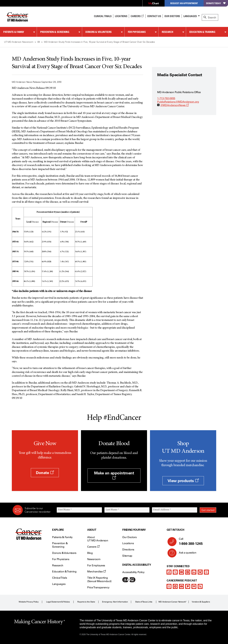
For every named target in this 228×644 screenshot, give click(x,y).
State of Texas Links (144, 602)
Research (167, 32)
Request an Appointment (184, 3)
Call (196, 542)
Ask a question (186, 554)
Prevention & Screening (55, 32)
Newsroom (94, 559)
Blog (90, 553)
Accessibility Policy (133, 572)
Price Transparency (98, 587)
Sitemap (127, 556)
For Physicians (137, 32)
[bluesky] (200, 572)
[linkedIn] (194, 572)
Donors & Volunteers (99, 32)
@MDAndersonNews (174, 105)
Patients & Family (14, 32)
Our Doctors (172, 16)
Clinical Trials (103, 16)
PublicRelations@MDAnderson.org (178, 102)
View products (183, 481)
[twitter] (175, 572)
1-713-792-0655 (166, 98)
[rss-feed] (200, 586)
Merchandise (97, 572)
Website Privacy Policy (29, 602)
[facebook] (169, 572)
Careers (137, 16)
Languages (190, 16)
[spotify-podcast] (175, 586)
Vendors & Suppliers (201, 602)
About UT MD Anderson (98, 539)
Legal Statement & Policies (58, 602)
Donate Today (216, 3)
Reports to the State (86, 602)
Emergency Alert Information (115, 602)
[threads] (206, 572)
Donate (45, 473)
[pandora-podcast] (188, 586)
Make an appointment (114, 475)
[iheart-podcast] (194, 586)
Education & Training (202, 32)
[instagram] (188, 572)
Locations (128, 543)
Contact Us (154, 16)
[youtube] (181, 572)
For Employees (96, 565)
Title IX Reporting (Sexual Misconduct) (99, 579)
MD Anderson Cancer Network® (173, 602)
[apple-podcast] (169, 586)
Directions (128, 550)
